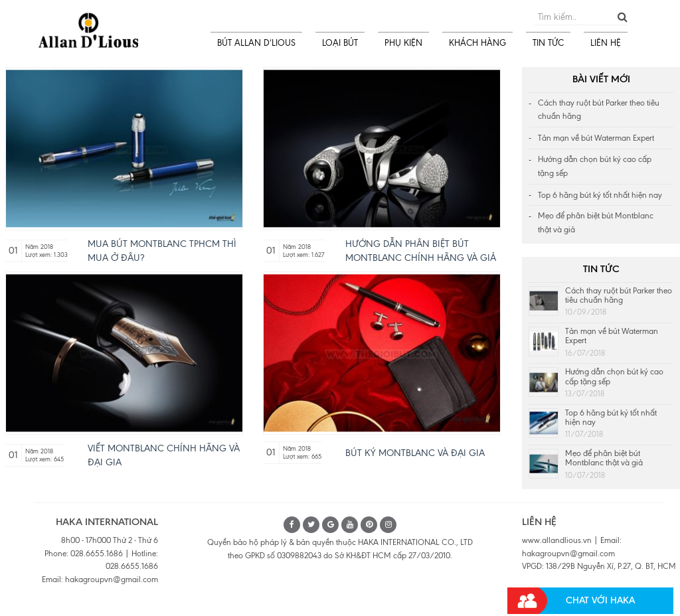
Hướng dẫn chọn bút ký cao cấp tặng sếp (595, 166)
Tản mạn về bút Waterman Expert (596, 138)
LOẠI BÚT (340, 43)
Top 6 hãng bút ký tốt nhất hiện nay (600, 195)
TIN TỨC (548, 43)
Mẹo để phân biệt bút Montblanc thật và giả (596, 223)
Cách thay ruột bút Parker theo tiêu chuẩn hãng (599, 110)
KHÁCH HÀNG (477, 43)
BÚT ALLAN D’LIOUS (256, 43)
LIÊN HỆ (606, 43)
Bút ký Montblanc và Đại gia (415, 453)
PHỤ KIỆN (403, 43)
